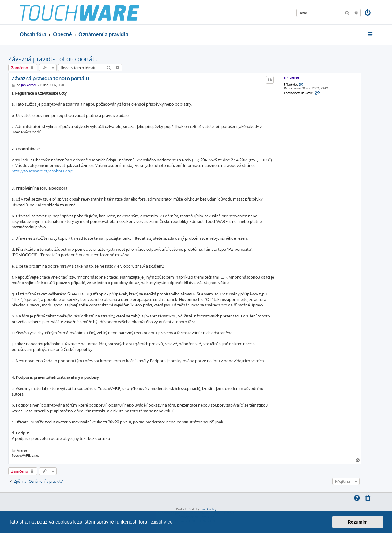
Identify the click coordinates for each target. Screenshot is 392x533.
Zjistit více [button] (162, 522)
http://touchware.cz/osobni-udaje (42, 171)
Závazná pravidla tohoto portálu (53, 59)
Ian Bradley (208, 509)
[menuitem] (368, 13)
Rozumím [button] (358, 522)
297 (301, 84)
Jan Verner (292, 78)
